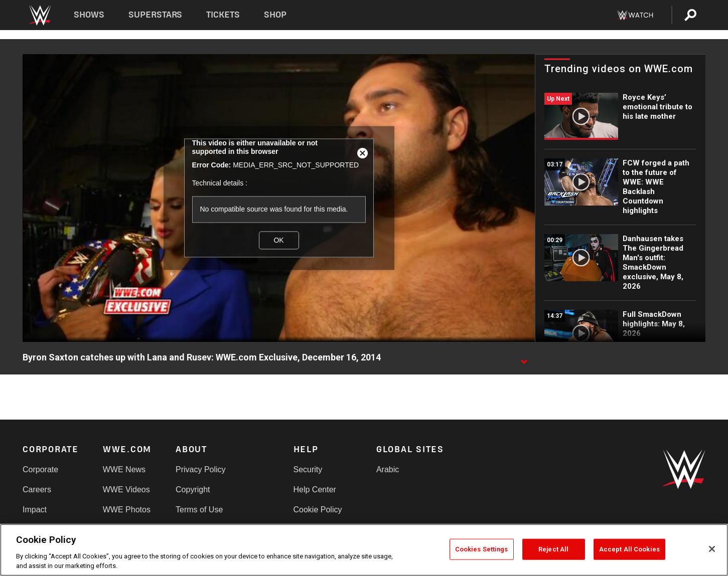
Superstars (156, 15)
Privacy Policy (201, 469)
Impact (35, 510)
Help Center (315, 490)
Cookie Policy (318, 510)
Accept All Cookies (629, 549)
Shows (89, 15)
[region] (364, 550)
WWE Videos (126, 490)
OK (278, 240)
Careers (37, 490)
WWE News (124, 469)
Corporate (40, 469)
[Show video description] (524, 358)
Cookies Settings (482, 549)
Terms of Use (199, 510)
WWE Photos (127, 510)
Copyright (193, 490)
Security (308, 469)
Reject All (553, 549)
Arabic (388, 469)
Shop (275, 15)
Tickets (223, 15)
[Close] (712, 549)
